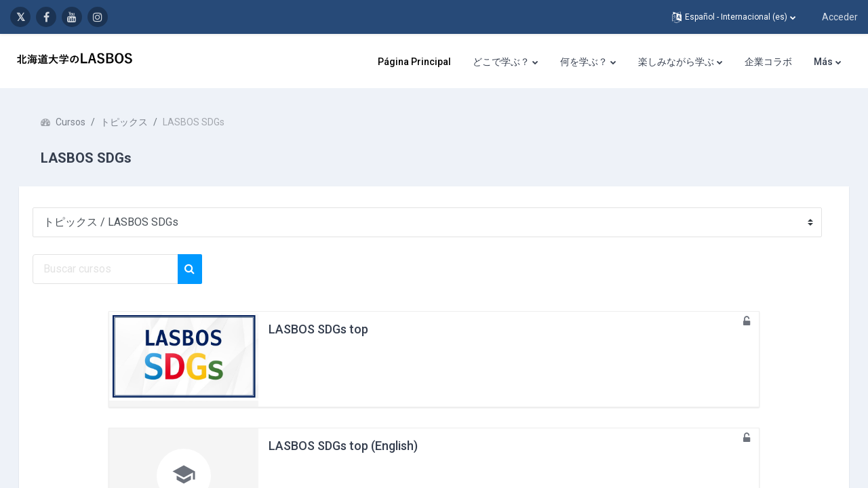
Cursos (90, 122)
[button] (734, 17)
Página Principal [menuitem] (414, 62)
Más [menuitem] (823, 62)
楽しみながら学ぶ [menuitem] (676, 62)
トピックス (143, 122)
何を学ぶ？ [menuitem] (584, 62)
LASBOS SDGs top (318, 329)
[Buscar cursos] (124, 269)
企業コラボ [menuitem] (768, 62)
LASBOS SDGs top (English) (343, 446)
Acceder (840, 17)
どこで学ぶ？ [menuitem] (501, 62)
